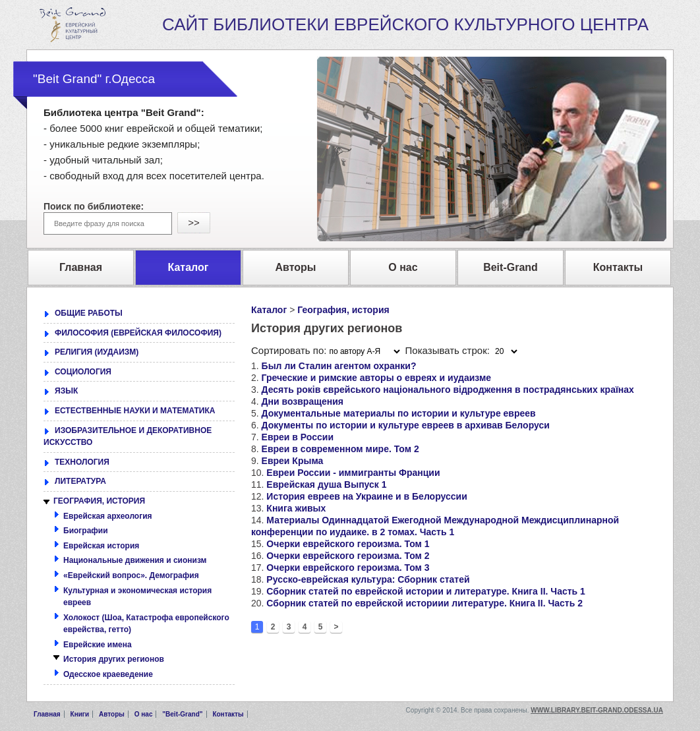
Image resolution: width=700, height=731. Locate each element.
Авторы (112, 714)
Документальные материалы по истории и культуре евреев (399, 413)
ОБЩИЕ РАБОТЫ (89, 313)
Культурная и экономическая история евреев (137, 597)
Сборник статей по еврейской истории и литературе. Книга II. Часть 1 (426, 591)
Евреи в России (298, 437)
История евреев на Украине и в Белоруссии (366, 496)
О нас (144, 714)
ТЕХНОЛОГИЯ (82, 462)
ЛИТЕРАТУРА (80, 481)
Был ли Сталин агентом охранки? (339, 366)
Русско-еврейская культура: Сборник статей (368, 579)
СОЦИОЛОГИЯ (83, 372)
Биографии (86, 531)
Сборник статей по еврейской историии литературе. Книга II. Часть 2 (424, 603)
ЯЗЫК (66, 391)
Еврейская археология (108, 516)
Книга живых (296, 508)
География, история (343, 310)
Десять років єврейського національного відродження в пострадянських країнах (448, 390)
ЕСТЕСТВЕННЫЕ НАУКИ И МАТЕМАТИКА (135, 411)
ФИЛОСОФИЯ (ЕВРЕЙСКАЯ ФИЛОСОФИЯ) (138, 333)
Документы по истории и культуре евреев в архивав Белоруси (406, 425)
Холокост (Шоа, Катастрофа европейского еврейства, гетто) (146, 624)
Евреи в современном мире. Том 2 (340, 449)
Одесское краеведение (108, 674)
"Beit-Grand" (182, 714)
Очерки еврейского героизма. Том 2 (348, 556)
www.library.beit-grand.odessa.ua (597, 710)
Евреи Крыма (293, 461)
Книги (80, 714)
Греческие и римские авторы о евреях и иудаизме (377, 378)
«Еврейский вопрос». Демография (131, 575)
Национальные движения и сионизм (135, 560)
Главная (47, 714)
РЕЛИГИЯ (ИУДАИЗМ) (97, 352)
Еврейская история (101, 546)
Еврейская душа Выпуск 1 (326, 484)
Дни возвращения (303, 401)
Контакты (228, 714)
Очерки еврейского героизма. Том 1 (348, 544)
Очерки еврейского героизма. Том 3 (348, 568)
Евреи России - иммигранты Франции (353, 473)
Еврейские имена (98, 645)
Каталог (269, 310)
